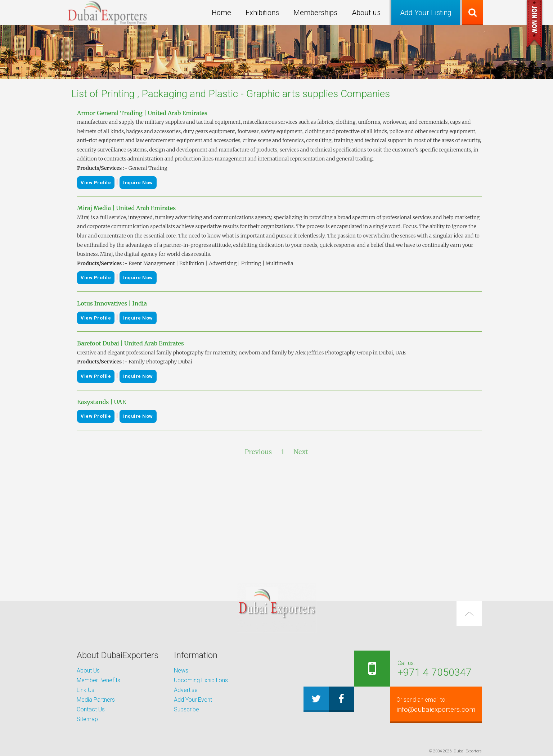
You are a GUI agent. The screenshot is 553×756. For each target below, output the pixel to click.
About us (366, 13)
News (181, 671)
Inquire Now (138, 183)
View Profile (96, 183)
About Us (88, 671)
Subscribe (186, 709)
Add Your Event (193, 700)
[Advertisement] (276, 520)
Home (221, 13)
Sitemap (87, 719)
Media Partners (96, 700)
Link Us (86, 690)
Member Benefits (98, 680)
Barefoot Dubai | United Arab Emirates (131, 343)
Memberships (315, 13)
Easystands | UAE (101, 402)
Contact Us (91, 709)
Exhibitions (262, 13)
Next (301, 452)
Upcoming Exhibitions (201, 680)
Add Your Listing (426, 13)
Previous (258, 452)
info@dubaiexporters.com (430, 705)
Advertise (186, 690)
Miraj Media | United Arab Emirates (126, 208)
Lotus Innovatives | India (112, 303)
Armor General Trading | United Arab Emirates (142, 113)
